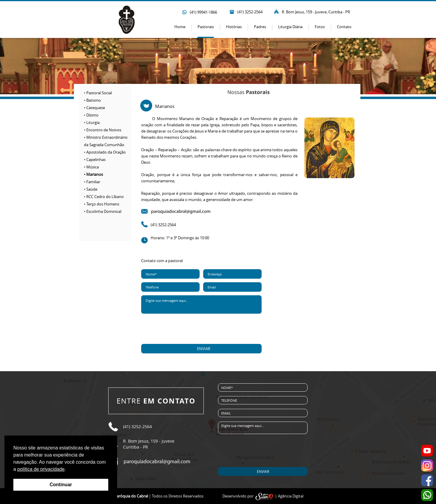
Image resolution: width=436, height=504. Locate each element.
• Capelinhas (95, 160)
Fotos (320, 27)
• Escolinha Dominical (103, 211)
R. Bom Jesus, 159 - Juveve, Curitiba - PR (316, 12)
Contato (344, 27)
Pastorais (206, 27)
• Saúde (91, 189)
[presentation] (202, 329)
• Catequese (94, 108)
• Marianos (93, 174)
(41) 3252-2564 (250, 12)
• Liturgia (92, 122)
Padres (260, 27)
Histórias (234, 27)
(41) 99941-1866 (203, 12)
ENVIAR (204, 349)
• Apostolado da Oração (105, 152)
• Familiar (92, 182)
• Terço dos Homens (102, 204)
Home (180, 27)
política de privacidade (41, 469)
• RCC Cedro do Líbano (104, 197)
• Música (91, 167)
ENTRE (156, 401)
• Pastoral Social (98, 93)
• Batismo (92, 100)
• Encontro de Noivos (103, 130)
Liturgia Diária (290, 27)
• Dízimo (91, 115)
